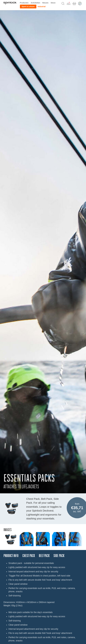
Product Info (11, 556)
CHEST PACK (29, 556)
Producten (24, 3)
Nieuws (45, 3)
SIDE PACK (59, 556)
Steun (53, 3)
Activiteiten (35, 3)
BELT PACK (44, 556)
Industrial (42, 7)
